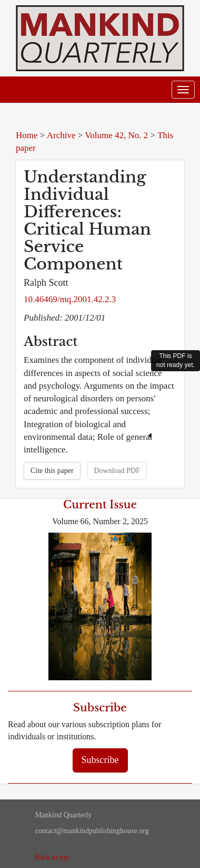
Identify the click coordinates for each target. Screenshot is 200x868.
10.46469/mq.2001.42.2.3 (70, 299)
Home (27, 135)
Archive (61, 135)
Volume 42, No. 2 (116, 135)
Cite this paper (52, 471)
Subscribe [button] (100, 760)
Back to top (52, 857)
